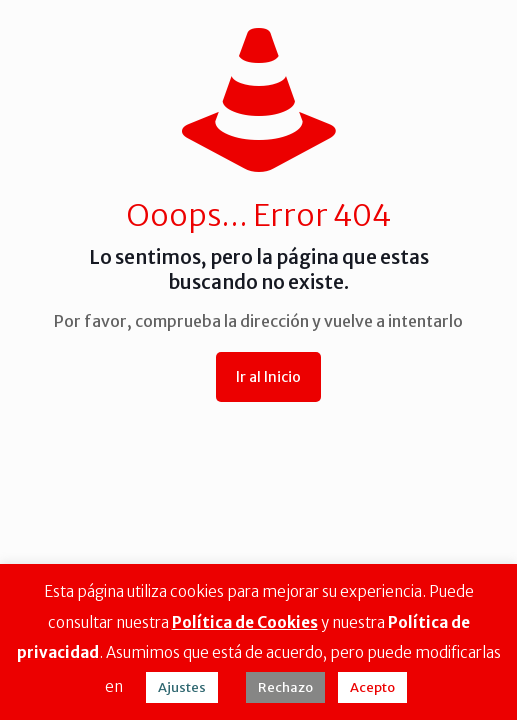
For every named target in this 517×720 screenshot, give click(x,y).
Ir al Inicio (268, 377)
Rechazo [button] (285, 687)
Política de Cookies (245, 622)
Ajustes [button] (182, 687)
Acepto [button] (372, 687)
